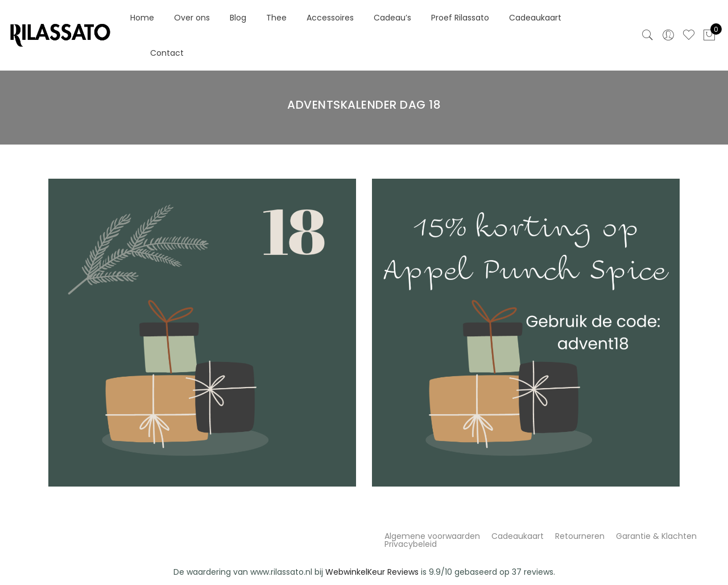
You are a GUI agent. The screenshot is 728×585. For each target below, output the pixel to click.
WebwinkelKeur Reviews (372, 572)
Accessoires (330, 18)
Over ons (192, 18)
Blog (238, 18)
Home (142, 18)
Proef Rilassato (460, 18)
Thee (276, 18)
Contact (167, 53)
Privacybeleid (411, 544)
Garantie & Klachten (656, 536)
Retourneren (580, 536)
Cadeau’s (392, 18)
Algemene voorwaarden (432, 536)
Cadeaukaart (535, 18)
